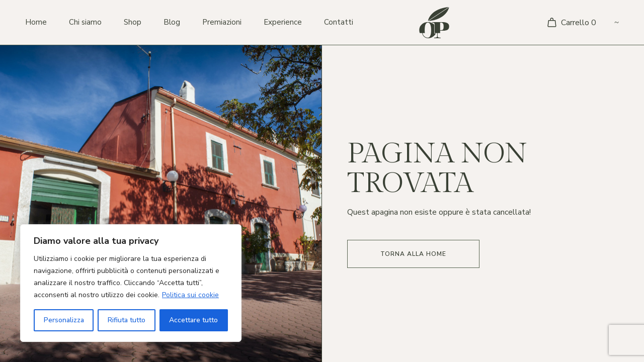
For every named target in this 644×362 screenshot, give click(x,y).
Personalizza (64, 320)
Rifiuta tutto (127, 320)
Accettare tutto (193, 320)
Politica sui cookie (190, 295)
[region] (131, 283)
